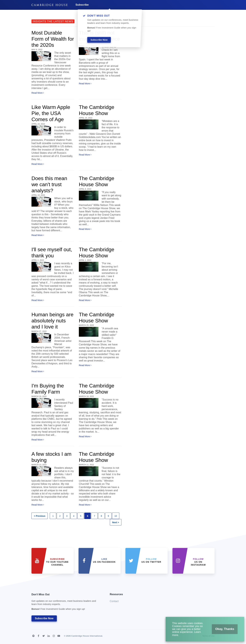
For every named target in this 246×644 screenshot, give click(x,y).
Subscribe (82, 5)
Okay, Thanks (222, 631)
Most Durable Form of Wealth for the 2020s (53, 39)
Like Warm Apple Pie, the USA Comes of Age (51, 113)
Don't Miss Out (67, 603)
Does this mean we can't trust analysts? (49, 184)
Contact (114, 601)
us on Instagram (198, 562)
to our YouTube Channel (57, 562)
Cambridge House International (87, 636)
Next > (116, 522)
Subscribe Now (44, 618)
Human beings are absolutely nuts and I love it (52, 321)
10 (116, 516)
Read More (38, 93)
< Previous (40, 516)
